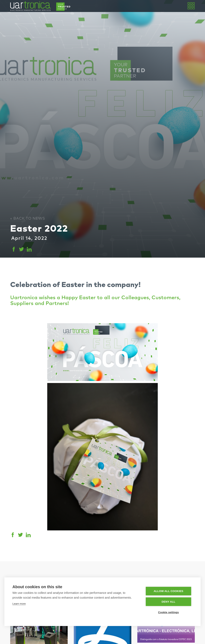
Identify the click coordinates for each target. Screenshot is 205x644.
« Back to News (28, 219)
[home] (40, 6)
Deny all (168, 602)
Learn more (19, 604)
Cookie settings (169, 612)
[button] (191, 6)
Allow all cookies (168, 591)
